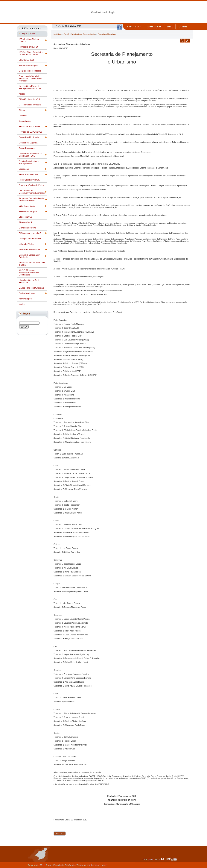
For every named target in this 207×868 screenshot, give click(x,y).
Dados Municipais (27, 293)
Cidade (22, 110)
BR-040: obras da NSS (29, 99)
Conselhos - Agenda (28, 143)
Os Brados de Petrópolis (30, 71)
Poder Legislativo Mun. (29, 180)
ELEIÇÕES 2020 (27, 60)
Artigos (22, 94)
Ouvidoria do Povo (27, 228)
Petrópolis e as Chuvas (29, 126)
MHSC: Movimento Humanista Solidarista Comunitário (29, 272)
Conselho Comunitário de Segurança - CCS (31, 155)
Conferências (25, 121)
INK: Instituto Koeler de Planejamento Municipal (30, 87)
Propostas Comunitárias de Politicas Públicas (31, 199)
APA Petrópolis (26, 299)
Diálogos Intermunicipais (30, 239)
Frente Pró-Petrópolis (29, 65)
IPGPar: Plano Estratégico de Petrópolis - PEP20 (31, 53)
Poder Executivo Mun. (29, 174)
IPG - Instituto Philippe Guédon (29, 40)
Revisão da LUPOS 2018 (30, 132)
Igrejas (22, 304)
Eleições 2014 (25, 222)
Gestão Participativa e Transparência (29, 162)
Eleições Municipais (28, 211)
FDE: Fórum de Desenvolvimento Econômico (32, 192)
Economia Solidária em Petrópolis (29, 256)
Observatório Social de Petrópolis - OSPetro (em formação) (30, 78)
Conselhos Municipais (29, 137)
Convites (23, 116)
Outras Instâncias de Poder (31, 185)
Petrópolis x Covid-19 (29, 47)
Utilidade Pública (27, 244)
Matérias (57, 34)
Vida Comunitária (27, 206)
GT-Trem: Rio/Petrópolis (30, 105)
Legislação (24, 169)
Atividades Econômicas (30, 249)
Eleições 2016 (25, 217)
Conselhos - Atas (27, 148)
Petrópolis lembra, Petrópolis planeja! (32, 264)
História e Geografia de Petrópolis (29, 281)
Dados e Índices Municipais (31, 288)
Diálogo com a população (31, 233)
